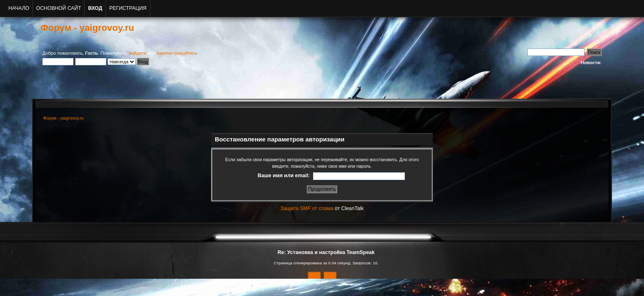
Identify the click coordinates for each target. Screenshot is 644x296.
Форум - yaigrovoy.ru (87, 28)
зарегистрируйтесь (177, 53)
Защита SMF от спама (307, 208)
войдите (138, 53)
